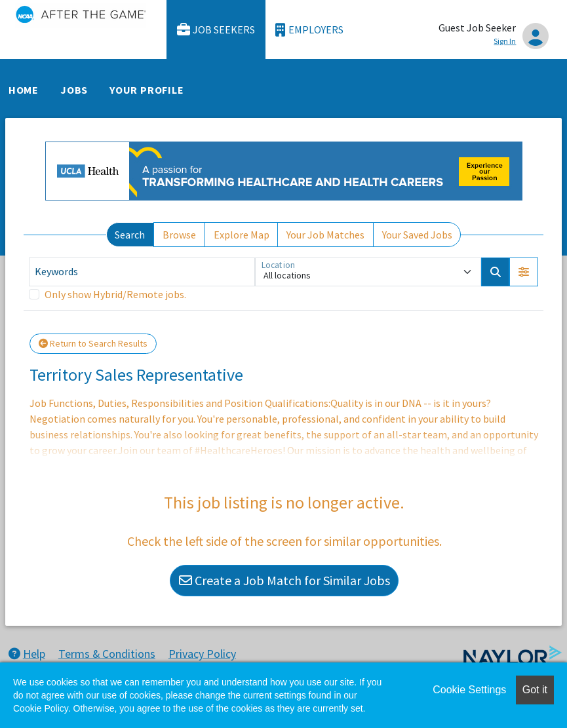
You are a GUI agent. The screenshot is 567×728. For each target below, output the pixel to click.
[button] (524, 272)
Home (24, 90)
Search (130, 235)
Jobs (74, 90)
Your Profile (147, 90)
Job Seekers (216, 30)
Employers (309, 30)
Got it (535, 690)
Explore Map (242, 235)
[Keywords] (142, 272)
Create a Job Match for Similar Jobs (284, 580)
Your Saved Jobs (417, 235)
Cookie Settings (469, 690)
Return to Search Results (93, 343)
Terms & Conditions (107, 654)
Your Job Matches (325, 235)
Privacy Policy (202, 654)
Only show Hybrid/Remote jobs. (115, 294)
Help (27, 654)
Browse (179, 235)
